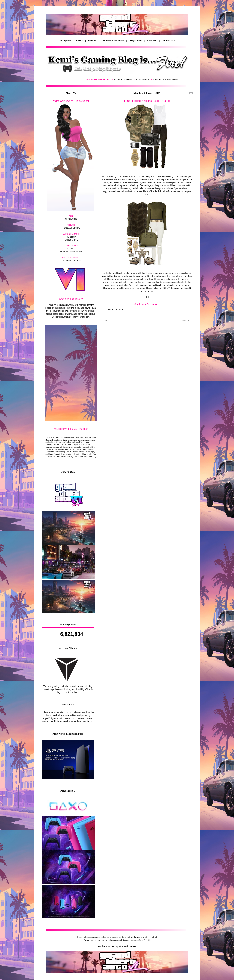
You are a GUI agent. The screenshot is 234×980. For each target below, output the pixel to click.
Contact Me (168, 41)
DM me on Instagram (71, 261)
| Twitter (91, 41)
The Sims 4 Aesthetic (113, 41)
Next (107, 320)
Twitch (80, 41)
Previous (185, 320)
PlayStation (136, 41)
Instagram (65, 41)
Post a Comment (115, 310)
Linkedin (152, 41)
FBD (147, 297)
